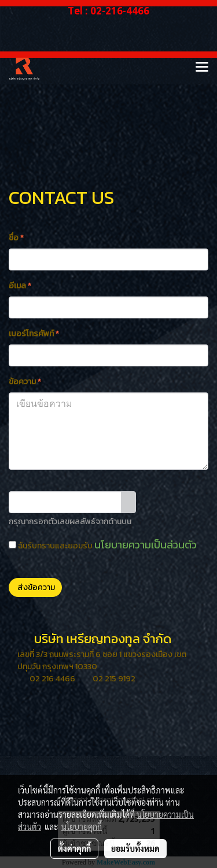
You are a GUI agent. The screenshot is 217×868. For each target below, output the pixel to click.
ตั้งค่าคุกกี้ (74, 848)
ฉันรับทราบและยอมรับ (103, 545)
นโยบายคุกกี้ (82, 826)
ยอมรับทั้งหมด (135, 848)
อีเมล (20, 286)
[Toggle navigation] (202, 68)
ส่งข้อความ (35, 587)
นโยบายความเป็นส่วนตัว (146, 545)
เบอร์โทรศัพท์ (34, 334)
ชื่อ (16, 238)
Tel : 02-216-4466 (108, 11)
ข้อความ (25, 382)
